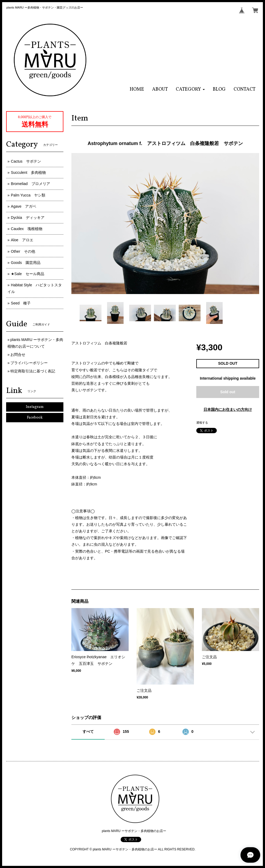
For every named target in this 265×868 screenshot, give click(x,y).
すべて (88, 732)
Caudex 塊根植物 (27, 229)
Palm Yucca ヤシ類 (28, 195)
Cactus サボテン (26, 161)
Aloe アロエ (22, 240)
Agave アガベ (24, 206)
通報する (202, 423)
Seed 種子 (21, 303)
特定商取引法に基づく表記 (33, 371)
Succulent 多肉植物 (28, 172)
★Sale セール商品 (28, 274)
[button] (190, 89)
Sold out (228, 392)
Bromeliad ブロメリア (30, 184)
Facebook (35, 418)
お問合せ (18, 355)
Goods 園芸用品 (26, 263)
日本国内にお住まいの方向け (228, 409)
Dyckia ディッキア (28, 218)
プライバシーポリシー (29, 363)
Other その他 (23, 251)
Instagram (35, 407)
